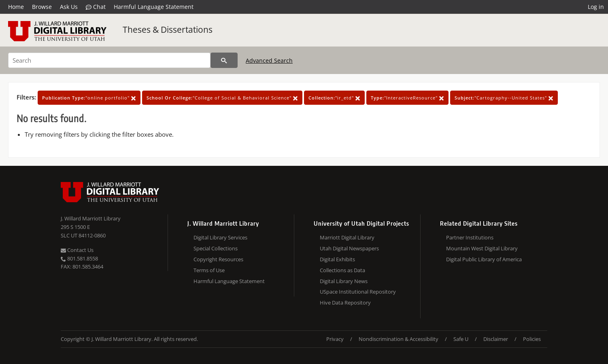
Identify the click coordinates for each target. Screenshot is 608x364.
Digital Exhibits (337, 259)
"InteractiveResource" (407, 98)
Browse (42, 7)
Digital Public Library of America (484, 259)
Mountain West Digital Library (482, 248)
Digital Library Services (220, 237)
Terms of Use (209, 270)
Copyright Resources (218, 259)
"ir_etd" (334, 98)
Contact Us (77, 250)
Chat (96, 7)
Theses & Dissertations (168, 30)
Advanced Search (269, 60)
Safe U (461, 339)
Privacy (335, 339)
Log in (596, 7)
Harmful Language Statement (154, 7)
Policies (532, 339)
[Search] (109, 60)
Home (16, 7)
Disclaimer (496, 339)
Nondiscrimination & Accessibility (399, 339)
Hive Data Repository (345, 303)
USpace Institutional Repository (358, 292)
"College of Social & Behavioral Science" (222, 98)
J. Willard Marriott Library (91, 218)
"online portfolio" (89, 98)
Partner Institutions (470, 237)
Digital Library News (344, 281)
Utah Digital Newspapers (349, 248)
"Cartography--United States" (504, 98)
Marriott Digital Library (347, 237)
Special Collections (216, 248)
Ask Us (69, 7)
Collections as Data (342, 270)
